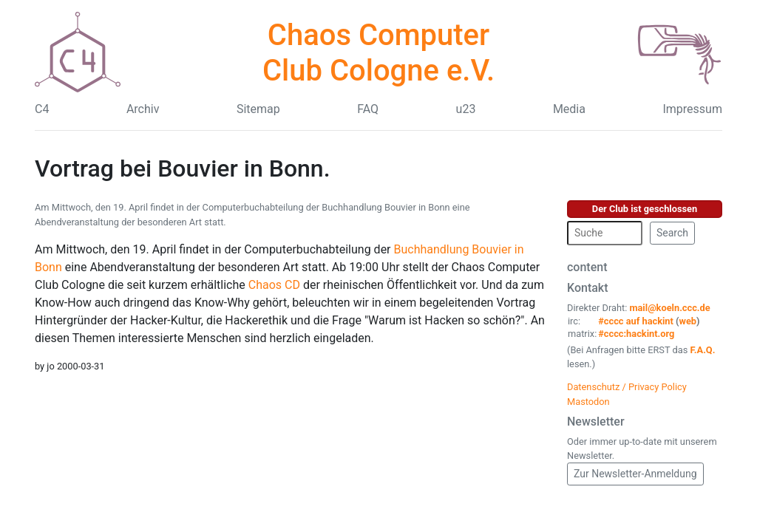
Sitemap (258, 109)
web (688, 321)
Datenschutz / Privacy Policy (627, 387)
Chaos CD (274, 285)
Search (672, 233)
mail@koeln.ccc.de (669, 308)
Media (569, 109)
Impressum (692, 109)
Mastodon (588, 402)
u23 (466, 109)
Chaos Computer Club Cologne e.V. (378, 53)
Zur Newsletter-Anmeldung (635, 474)
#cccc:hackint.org (636, 334)
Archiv (143, 109)
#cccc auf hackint (636, 321)
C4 (42, 109)
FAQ (368, 109)
